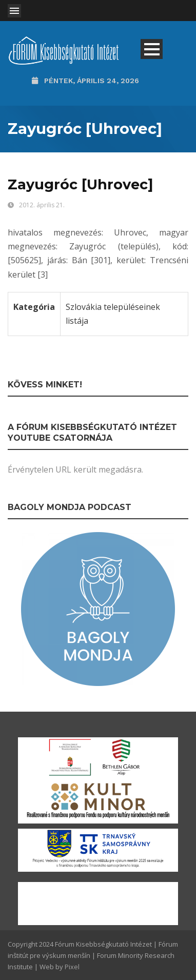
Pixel (72, 967)
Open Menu (14, 11)
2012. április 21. (42, 205)
